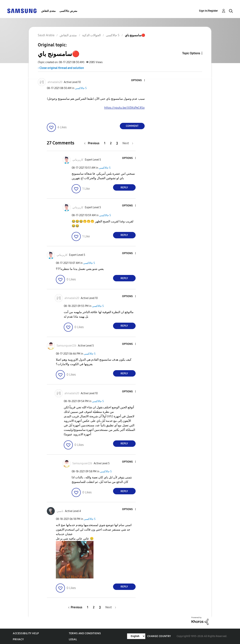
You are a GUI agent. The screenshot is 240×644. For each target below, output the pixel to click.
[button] (138, 80)
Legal (73, 639)
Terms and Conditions (85, 633)
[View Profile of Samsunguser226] (66, 346)
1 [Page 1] (105, 143)
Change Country (159, 636)
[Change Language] (136, 636)
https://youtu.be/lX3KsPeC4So (124, 108)
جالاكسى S (81, 88)
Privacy (18, 639)
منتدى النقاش (48, 11)
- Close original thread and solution (61, 68)
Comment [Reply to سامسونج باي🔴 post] (132, 126)
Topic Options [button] (191, 53)
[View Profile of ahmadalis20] (55, 82)
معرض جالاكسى (68, 11)
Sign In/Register (208, 11)
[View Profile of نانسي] (60, 511)
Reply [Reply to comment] (124, 188)
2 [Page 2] (111, 143)
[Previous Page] (93, 143)
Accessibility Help (26, 633)
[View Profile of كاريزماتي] (78, 160)
